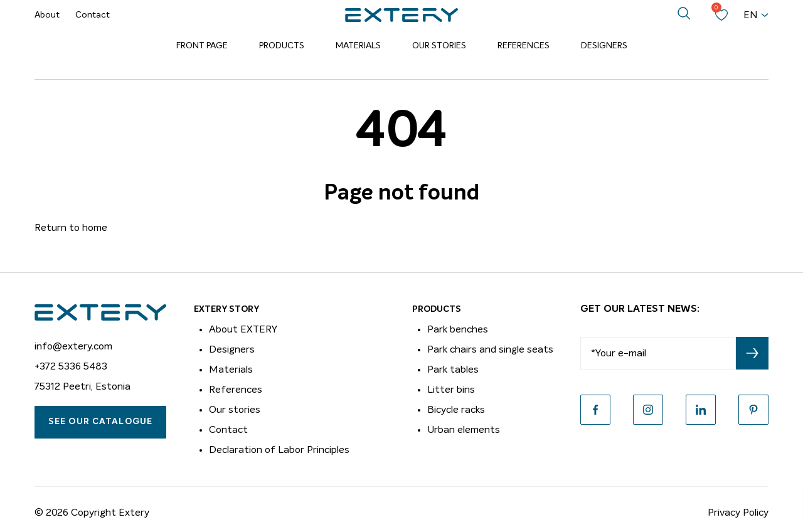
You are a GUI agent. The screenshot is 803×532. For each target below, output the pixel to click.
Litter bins (451, 390)
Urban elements (464, 430)
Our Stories (439, 46)
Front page (202, 46)
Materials (358, 46)
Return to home (71, 228)
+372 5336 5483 (71, 366)
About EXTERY (243, 329)
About (47, 15)
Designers (604, 46)
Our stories (235, 410)
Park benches (458, 329)
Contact (93, 15)
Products (282, 46)
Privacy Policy (738, 513)
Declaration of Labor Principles (279, 450)
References (524, 46)
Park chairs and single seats (490, 349)
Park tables (453, 370)
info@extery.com (73, 346)
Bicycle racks (456, 410)
